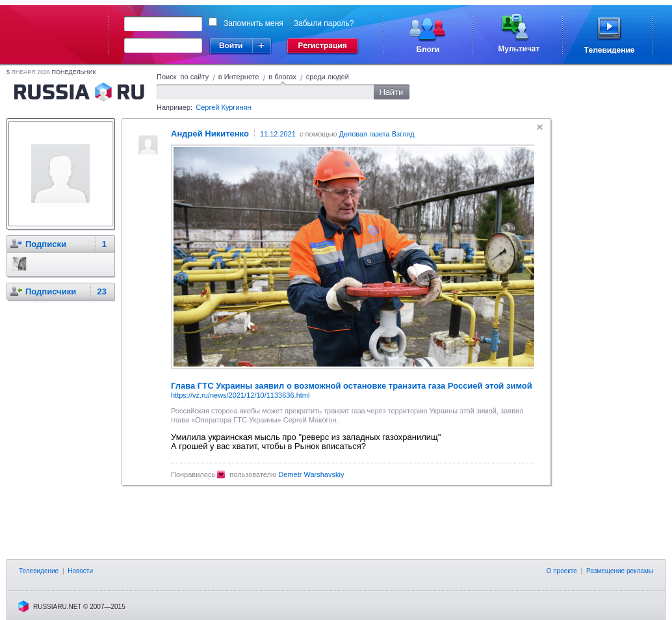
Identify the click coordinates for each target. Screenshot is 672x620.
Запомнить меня (253, 23)
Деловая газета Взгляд (376, 134)
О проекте (562, 571)
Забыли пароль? (324, 23)
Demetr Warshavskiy (311, 474)
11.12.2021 (278, 134)
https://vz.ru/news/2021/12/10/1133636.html (240, 395)
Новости (80, 571)
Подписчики (51, 291)
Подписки (46, 244)
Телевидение (39, 571)
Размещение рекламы (620, 571)
